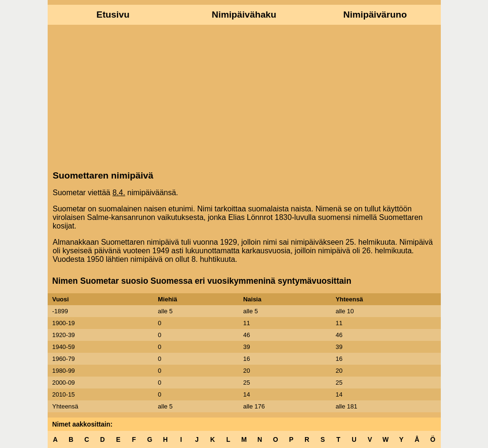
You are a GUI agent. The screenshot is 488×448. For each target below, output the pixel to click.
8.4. (119, 193)
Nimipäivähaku (244, 15)
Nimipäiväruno (375, 15)
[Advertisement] (244, 97)
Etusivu (113, 15)
